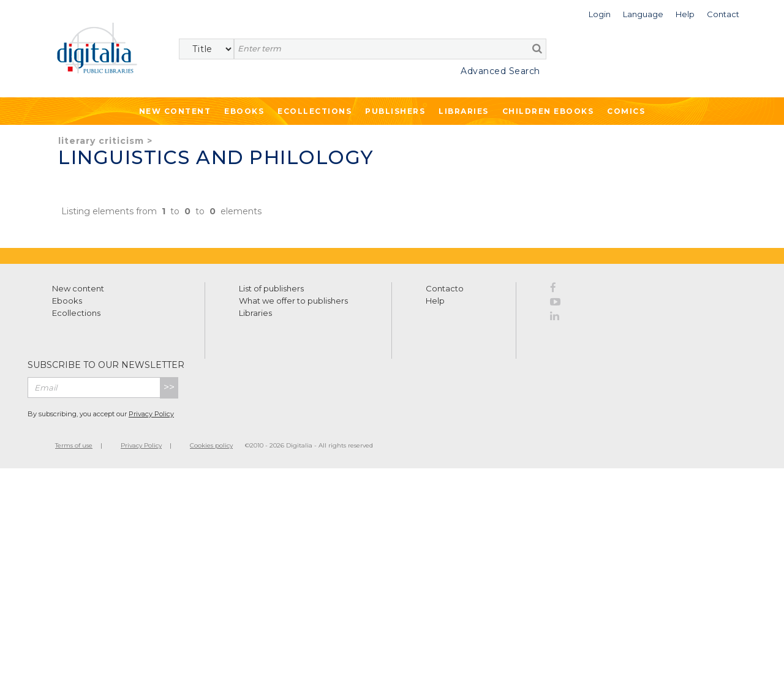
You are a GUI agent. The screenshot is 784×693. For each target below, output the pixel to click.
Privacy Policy (151, 414)
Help (435, 301)
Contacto (445, 288)
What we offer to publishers (293, 301)
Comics (626, 111)
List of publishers (271, 288)
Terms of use (74, 445)
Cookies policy (211, 445)
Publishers (395, 111)
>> (169, 387)
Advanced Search (500, 71)
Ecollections (315, 111)
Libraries (464, 111)
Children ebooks (548, 111)
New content (78, 288)
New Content (175, 111)
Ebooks (244, 111)
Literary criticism (101, 141)
